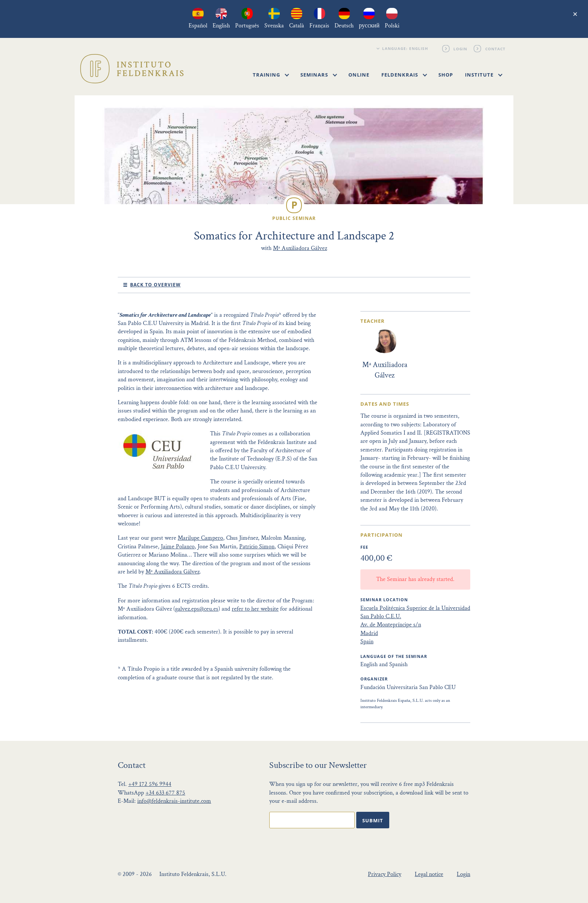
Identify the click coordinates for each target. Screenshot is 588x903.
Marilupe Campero (200, 538)
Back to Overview (155, 285)
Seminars (319, 75)
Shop (446, 75)
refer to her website (255, 609)
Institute (484, 75)
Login (461, 48)
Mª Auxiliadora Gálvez (300, 248)
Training (271, 75)
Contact (495, 48)
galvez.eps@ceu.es (197, 609)
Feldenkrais (404, 75)
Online (359, 75)
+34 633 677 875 (165, 793)
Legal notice (429, 874)
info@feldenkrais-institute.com (174, 801)
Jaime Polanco (178, 547)
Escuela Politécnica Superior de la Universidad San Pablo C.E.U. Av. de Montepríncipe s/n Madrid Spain (415, 625)
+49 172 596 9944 (150, 784)
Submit (373, 820)
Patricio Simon (257, 547)
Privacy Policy (385, 874)
